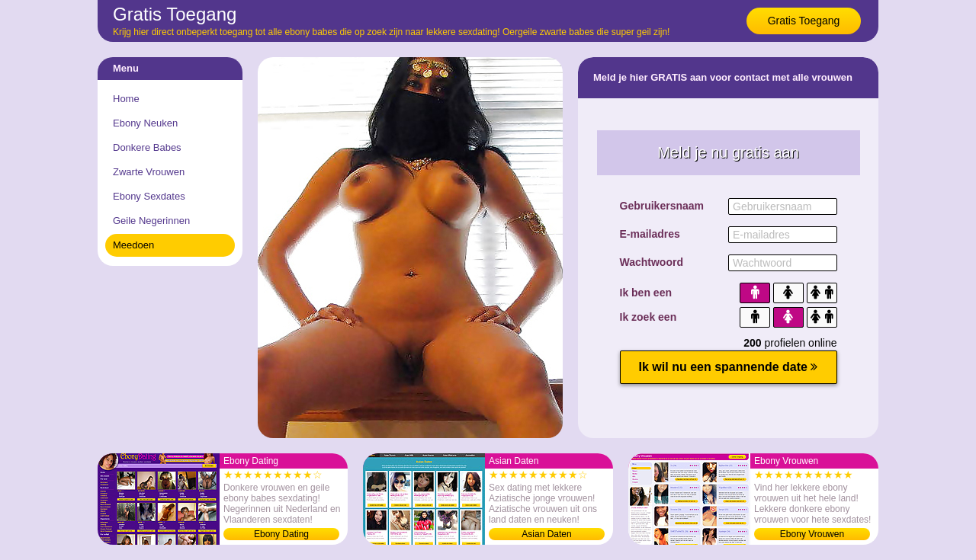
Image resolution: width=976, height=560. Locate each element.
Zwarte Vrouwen (149, 172)
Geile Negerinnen (151, 221)
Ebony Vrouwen (812, 534)
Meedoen (133, 245)
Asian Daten (546, 534)
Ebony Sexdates (149, 196)
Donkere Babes (147, 147)
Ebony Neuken (145, 123)
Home (126, 99)
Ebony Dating (281, 534)
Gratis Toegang (804, 21)
